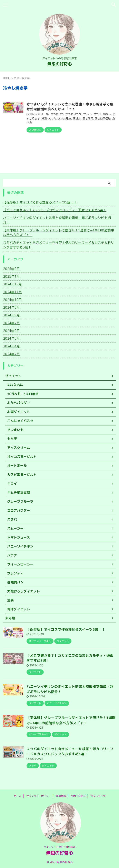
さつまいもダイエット (79, 114)
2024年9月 (11, 307)
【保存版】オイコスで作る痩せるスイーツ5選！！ (40, 202)
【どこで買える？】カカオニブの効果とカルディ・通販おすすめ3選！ (55, 210)
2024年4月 (11, 346)
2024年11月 (12, 292)
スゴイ (97, 114)
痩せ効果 (88, 118)
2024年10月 (12, 300)
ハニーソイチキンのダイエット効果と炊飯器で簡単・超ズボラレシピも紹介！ (57, 220)
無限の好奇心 (60, 64)
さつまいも (57, 114)
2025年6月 (11, 269)
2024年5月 (11, 338)
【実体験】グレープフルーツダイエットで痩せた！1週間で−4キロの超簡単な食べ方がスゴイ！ (59, 232)
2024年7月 (11, 323)
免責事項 (61, 796)
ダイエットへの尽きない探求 (60, 847)
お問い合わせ (78, 796)
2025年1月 (11, 276)
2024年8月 (11, 315)
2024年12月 (12, 284)
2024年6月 (11, 331)
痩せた (77, 118)
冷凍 (44, 118)
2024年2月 (11, 354)
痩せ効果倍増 (103, 118)
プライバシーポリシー (39, 796)
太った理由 (65, 118)
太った (52, 118)
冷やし (107, 114)
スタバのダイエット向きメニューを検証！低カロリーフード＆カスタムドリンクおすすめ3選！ (59, 245)
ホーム (18, 796)
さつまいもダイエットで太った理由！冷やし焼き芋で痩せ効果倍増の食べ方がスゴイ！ (70, 107)
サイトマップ (98, 796)
